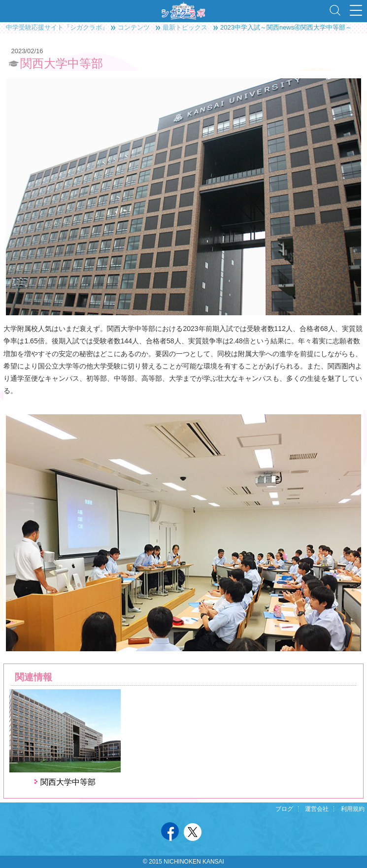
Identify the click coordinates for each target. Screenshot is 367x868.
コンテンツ (134, 27)
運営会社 (317, 809)
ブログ (284, 809)
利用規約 (353, 809)
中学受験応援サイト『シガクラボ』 (57, 27)
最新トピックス (185, 27)
